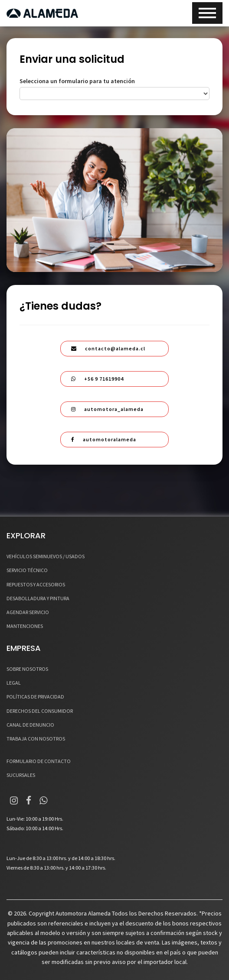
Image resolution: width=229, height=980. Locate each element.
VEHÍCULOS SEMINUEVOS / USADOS (46, 556)
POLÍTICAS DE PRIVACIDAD (35, 697)
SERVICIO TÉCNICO (27, 570)
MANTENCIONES (25, 626)
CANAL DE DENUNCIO (30, 725)
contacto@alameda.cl (108, 348)
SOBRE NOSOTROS (27, 669)
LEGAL (14, 683)
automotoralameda (104, 439)
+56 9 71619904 (97, 379)
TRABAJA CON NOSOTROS (36, 739)
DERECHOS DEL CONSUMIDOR (40, 711)
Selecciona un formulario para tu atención (77, 81)
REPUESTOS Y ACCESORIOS (36, 584)
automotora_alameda (107, 409)
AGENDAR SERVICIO (28, 612)
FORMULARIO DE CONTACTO (39, 761)
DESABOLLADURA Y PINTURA (38, 598)
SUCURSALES (21, 775)
